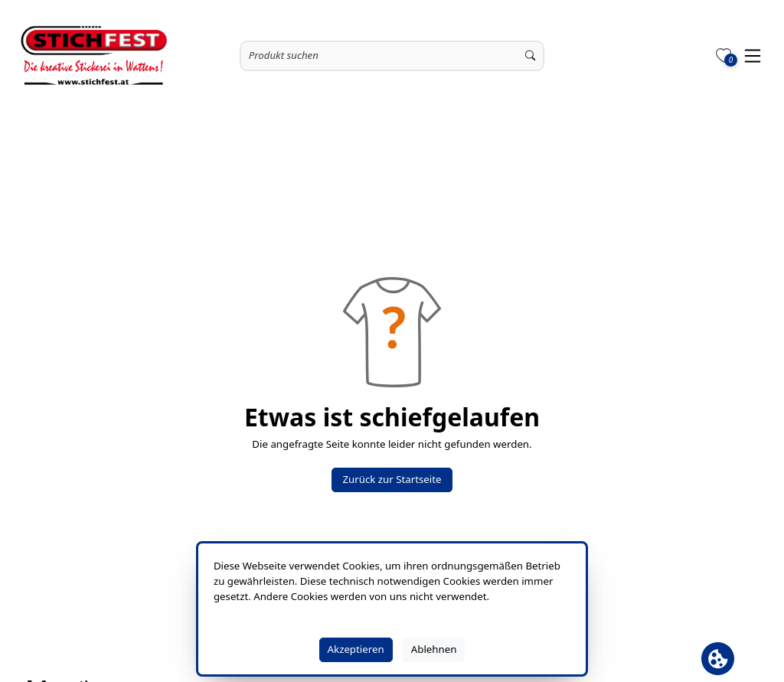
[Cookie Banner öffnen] (718, 659)
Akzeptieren (356, 649)
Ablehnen (434, 649)
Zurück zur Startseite (392, 479)
